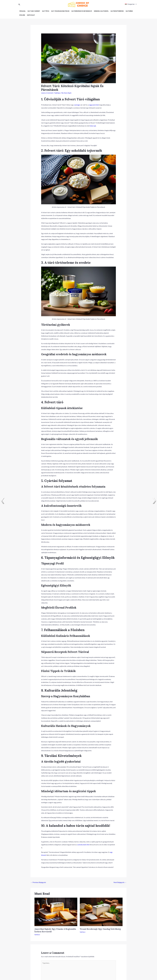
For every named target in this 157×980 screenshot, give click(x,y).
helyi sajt (93, 126)
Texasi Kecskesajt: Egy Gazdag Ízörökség (100, 929)
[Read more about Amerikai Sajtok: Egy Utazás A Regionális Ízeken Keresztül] (56, 912)
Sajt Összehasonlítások (60, 11)
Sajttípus (46, 11)
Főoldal (22, 11)
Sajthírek (129, 11)
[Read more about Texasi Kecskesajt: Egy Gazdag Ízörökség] (101, 912)
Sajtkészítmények (117, 11)
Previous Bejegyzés (38, 882)
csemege (77, 105)
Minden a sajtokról (101, 11)
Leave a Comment (47, 93)
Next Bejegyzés (120, 882)
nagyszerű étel (94, 105)
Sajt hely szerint (34, 11)
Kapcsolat (31, 15)
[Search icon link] (19, 5)
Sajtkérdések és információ (82, 11)
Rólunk (22, 15)
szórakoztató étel (84, 845)
